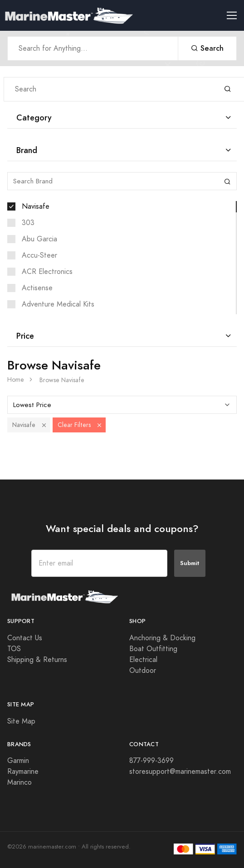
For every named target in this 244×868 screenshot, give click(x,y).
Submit (190, 563)
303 (28, 223)
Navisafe (36, 206)
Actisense (37, 288)
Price (25, 336)
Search (207, 48)
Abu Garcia (39, 239)
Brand (27, 150)
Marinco (20, 782)
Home (16, 380)
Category (34, 117)
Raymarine (23, 772)
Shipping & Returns (37, 660)
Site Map (21, 721)
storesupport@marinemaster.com (180, 772)
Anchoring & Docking (162, 638)
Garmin (18, 761)
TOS (14, 649)
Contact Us (25, 638)
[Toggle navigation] (235, 16)
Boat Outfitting (153, 649)
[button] (44, 425)
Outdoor (143, 671)
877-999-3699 (151, 761)
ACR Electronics (47, 272)
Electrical (143, 660)
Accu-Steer (39, 255)
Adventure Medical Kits (58, 304)
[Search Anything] (93, 48)
